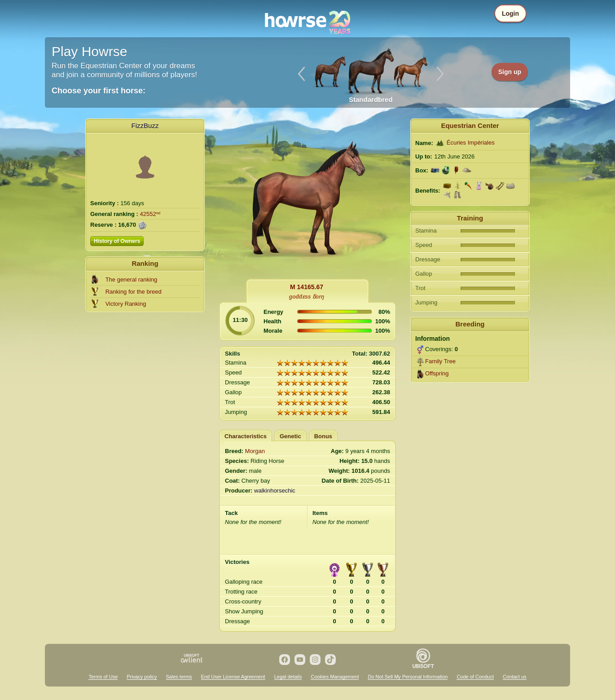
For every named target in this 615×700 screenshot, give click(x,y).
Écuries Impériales (471, 143)
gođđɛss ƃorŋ (307, 297)
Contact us (515, 677)
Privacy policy (142, 677)
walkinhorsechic (275, 491)
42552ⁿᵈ (150, 214)
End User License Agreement (233, 677)
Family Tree (440, 361)
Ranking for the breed (134, 292)
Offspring (437, 373)
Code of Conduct (475, 677)
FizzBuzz (145, 125)
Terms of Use (103, 677)
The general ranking (132, 280)
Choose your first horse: (99, 91)
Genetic (290, 436)
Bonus (323, 436)
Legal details (288, 677)
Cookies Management (335, 677)
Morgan (255, 451)
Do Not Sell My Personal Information (408, 677)
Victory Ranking (126, 304)
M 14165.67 (307, 287)
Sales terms (179, 677)
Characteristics (246, 436)
